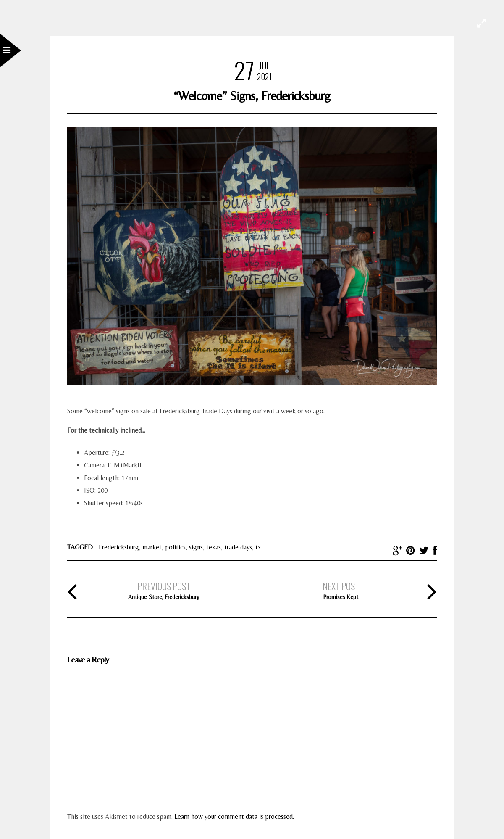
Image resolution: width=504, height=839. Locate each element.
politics (175, 547)
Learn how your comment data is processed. (234, 817)
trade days (238, 547)
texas (214, 547)
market (152, 547)
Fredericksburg (119, 547)
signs (196, 547)
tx (258, 547)
